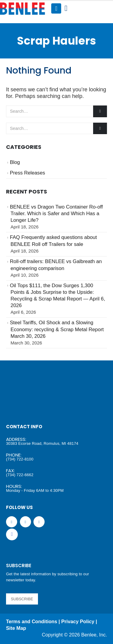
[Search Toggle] (66, 8)
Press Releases (28, 173)
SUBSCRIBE (22, 599)
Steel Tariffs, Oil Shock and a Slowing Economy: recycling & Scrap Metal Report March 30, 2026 (57, 329)
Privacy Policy (78, 621)
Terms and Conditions (32, 621)
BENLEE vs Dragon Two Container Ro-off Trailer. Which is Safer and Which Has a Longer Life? (56, 214)
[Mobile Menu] (56, 8)
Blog (15, 162)
